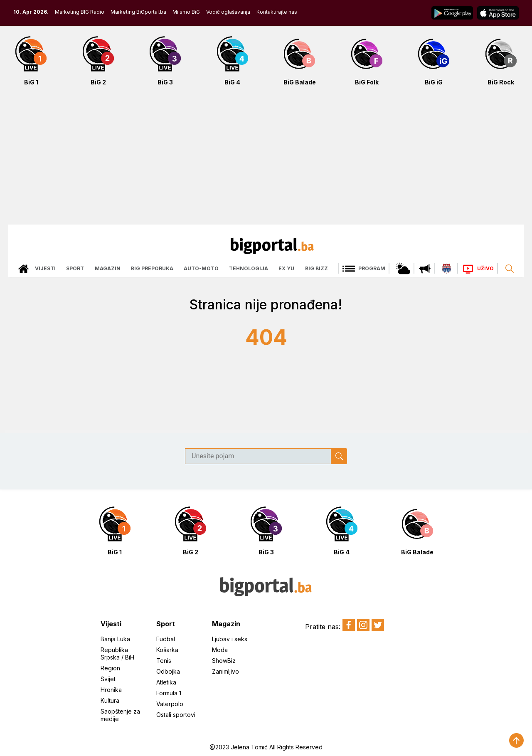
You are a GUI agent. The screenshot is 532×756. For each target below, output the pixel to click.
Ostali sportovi (176, 715)
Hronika (111, 690)
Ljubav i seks (230, 639)
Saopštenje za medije (120, 715)
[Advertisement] (266, 160)
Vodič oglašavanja (228, 12)
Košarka (167, 650)
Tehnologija (249, 268)
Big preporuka (152, 268)
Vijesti (45, 268)
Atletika (166, 682)
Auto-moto (201, 268)
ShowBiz (224, 661)
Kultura (110, 700)
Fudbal (166, 639)
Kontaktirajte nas (277, 12)
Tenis (164, 661)
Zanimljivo (225, 671)
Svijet (108, 679)
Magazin (108, 268)
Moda (220, 650)
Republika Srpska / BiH (117, 653)
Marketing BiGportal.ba (138, 12)
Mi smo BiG (186, 12)
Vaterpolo (170, 704)
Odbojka (168, 671)
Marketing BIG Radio (80, 12)
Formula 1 (169, 693)
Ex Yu (286, 268)
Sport (75, 268)
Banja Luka (115, 639)
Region (110, 668)
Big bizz (316, 268)
